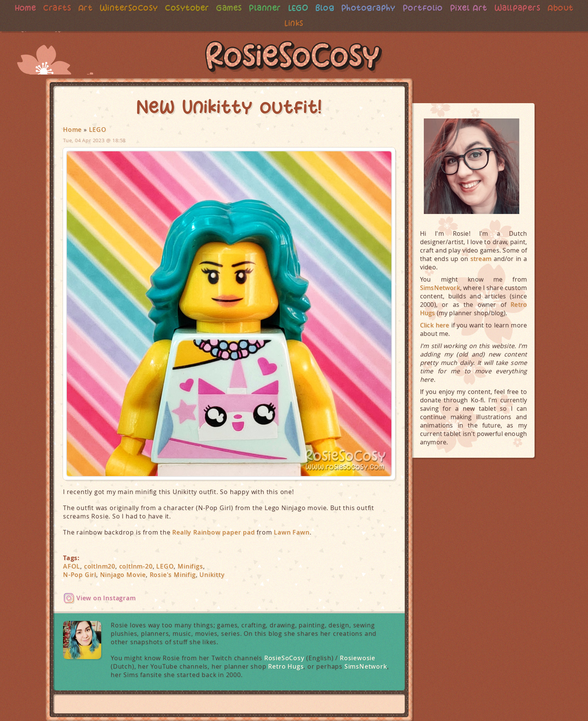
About (281, 23)
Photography (386, 8)
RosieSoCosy (294, 58)
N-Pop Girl (80, 575)
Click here (435, 325)
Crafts (69, 8)
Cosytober (201, 8)
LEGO (315, 8)
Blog (342, 8)
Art (97, 8)
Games (244, 8)
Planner (281, 8)
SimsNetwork (366, 666)
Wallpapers (539, 8)
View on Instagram (106, 598)
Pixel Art (489, 8)
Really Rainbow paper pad (213, 532)
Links (311, 23)
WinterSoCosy (142, 8)
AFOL (72, 566)
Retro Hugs (286, 666)
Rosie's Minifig (173, 575)
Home (36, 8)
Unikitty (212, 575)
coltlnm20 (100, 566)
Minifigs (190, 566)
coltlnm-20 (136, 566)
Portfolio (442, 8)
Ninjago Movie (123, 575)
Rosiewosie (358, 658)
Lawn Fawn (292, 532)
